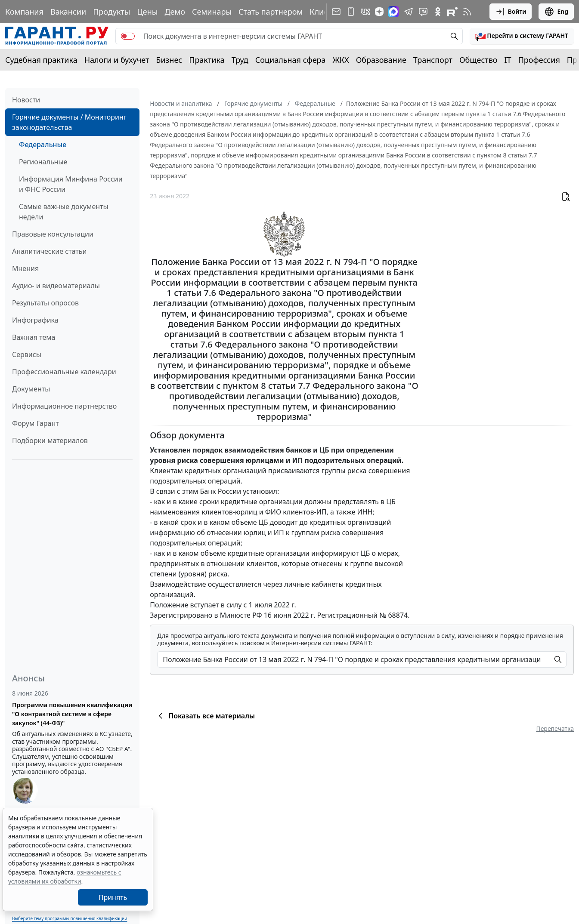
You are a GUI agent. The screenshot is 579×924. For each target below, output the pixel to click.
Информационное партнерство (64, 406)
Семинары (212, 12)
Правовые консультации (53, 234)
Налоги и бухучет (117, 60)
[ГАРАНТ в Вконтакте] (365, 12)
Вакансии (68, 12)
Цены (147, 12)
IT (508, 60)
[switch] (128, 36)
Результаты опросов (45, 303)
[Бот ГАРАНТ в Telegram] (423, 12)
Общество (478, 60)
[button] (522, 36)
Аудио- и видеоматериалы (56, 286)
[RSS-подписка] (467, 12)
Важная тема (34, 337)
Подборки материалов (50, 440)
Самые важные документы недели (64, 212)
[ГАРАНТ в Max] (393, 12)
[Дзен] (379, 12)
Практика (207, 60)
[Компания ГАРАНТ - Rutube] (452, 12)
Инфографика (35, 320)
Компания (24, 12)
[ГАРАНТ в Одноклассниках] (438, 12)
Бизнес (169, 60)
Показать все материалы (205, 716)
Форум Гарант (36, 423)
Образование (381, 60)
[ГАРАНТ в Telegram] (409, 12)
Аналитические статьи (49, 251)
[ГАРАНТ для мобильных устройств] (351, 12)
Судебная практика (41, 60)
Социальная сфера (291, 60)
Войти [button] (511, 12)
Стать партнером (271, 12)
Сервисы (27, 354)
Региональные (43, 162)
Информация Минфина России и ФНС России (71, 184)
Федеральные (43, 145)
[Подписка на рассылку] (336, 12)
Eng (556, 12)
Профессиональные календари (64, 372)
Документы (31, 389)
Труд (240, 60)
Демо (175, 12)
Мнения (25, 268)
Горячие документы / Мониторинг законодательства (69, 122)
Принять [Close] (113, 897)
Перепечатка (555, 728)
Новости (26, 100)
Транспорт (433, 60)
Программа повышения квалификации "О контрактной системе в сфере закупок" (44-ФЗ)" (72, 714)
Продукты (111, 12)
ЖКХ (341, 60)
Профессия (539, 60)
